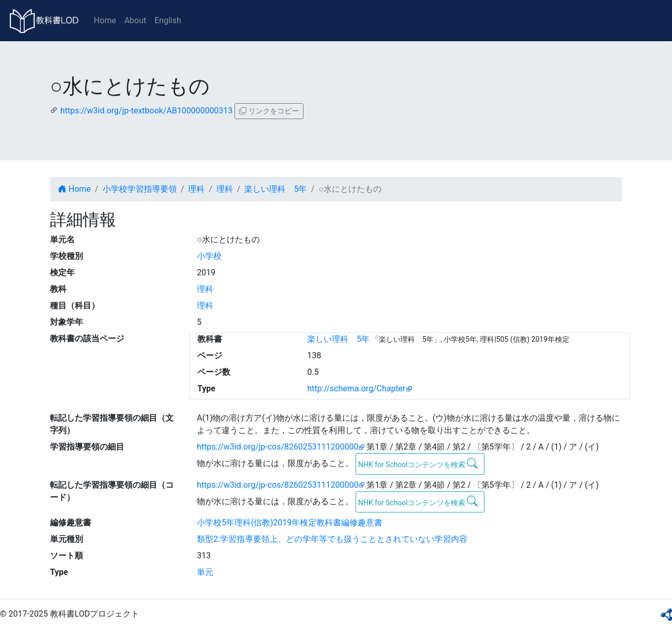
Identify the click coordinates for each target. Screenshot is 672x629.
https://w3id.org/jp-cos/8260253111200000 (278, 447)
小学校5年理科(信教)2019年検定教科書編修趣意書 (290, 523)
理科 (196, 189)
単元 (205, 572)
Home (105, 20)
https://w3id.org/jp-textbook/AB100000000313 (146, 111)
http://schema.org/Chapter (356, 388)
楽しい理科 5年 (275, 189)
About (135, 20)
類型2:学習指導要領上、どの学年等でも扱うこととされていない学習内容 (332, 539)
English (168, 20)
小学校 (209, 256)
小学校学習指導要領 (140, 189)
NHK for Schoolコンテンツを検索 (418, 464)
